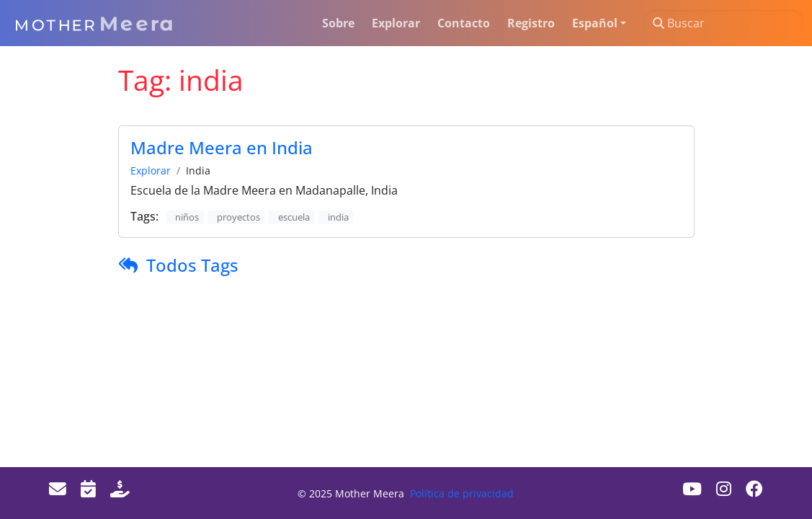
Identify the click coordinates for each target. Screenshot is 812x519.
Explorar (151, 170)
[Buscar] (724, 23)
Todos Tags (192, 265)
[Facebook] (754, 489)
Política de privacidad (462, 493)
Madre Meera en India (222, 148)
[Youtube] (692, 489)
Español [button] (595, 23)
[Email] (58, 489)
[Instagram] (724, 489)
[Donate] (120, 489)
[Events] (88, 489)
